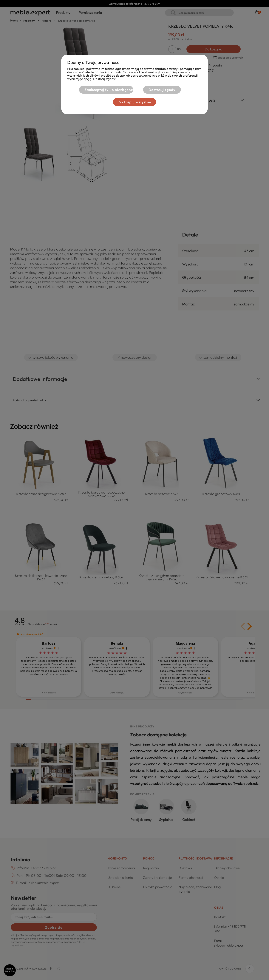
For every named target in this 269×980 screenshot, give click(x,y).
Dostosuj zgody (162, 90)
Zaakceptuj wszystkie (134, 102)
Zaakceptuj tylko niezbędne (109, 90)
